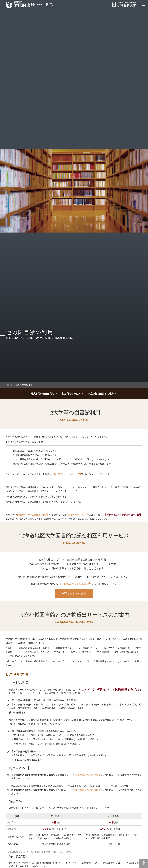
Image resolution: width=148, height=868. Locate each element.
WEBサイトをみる (72, 593)
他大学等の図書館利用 (43, 394)
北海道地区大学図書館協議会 (31, 515)
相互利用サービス (71, 394)
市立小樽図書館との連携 (101, 394)
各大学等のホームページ (66, 474)
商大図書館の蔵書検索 (86, 790)
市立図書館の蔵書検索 (86, 775)
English (40, 5)
